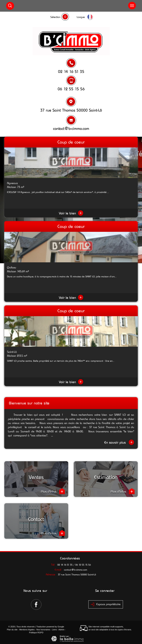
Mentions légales (27, 630)
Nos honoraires (43, 630)
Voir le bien (71, 213)
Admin (61, 630)
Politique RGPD (36, 633)
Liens (54, 630)
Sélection (55, 17)
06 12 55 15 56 (71, 89)
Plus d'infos (53, 491)
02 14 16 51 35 (71, 72)
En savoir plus (119, 442)
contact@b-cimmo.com (71, 129)
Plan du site (12, 630)
